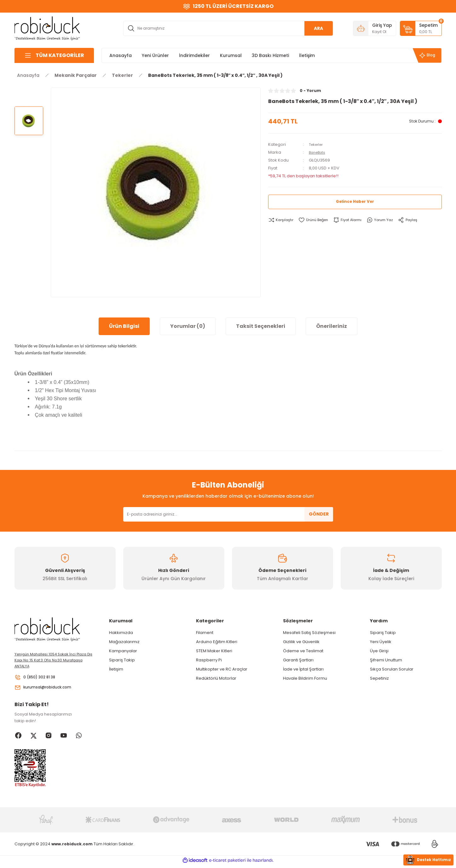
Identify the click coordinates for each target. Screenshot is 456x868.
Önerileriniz (332, 326)
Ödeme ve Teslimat (303, 651)
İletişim (116, 669)
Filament (205, 633)
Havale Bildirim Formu (305, 678)
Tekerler (317, 144)
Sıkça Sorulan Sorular (392, 669)
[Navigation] (54, 55)
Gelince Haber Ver (355, 202)
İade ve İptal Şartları (303, 669)
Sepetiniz (379, 678)
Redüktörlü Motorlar (216, 678)
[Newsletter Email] (228, 514)
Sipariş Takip (122, 660)
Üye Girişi (379, 651)
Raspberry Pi (209, 660)
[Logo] (47, 28)
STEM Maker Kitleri (214, 651)
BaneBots (319, 152)
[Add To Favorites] (318, 220)
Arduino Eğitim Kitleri (217, 642)
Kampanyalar (123, 651)
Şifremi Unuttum (386, 660)
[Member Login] (375, 28)
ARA (318, 28)
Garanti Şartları (298, 660)
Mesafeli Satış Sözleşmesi (309, 633)
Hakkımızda (121, 633)
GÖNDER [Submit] (319, 514)
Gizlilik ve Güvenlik (301, 642)
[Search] (228, 28)
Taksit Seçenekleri (261, 326)
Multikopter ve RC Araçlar (222, 669)
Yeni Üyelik (381, 642)
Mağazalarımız (124, 642)
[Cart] (421, 28)
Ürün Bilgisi (124, 326)
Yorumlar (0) (188, 326)
